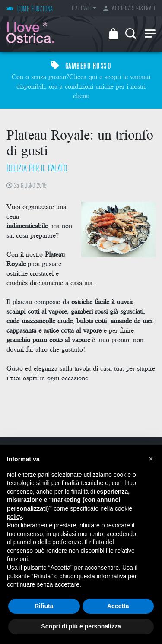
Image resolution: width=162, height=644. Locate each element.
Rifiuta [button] (44, 606)
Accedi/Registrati (129, 9)
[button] (151, 459)
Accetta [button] (118, 606)
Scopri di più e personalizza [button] (81, 626)
